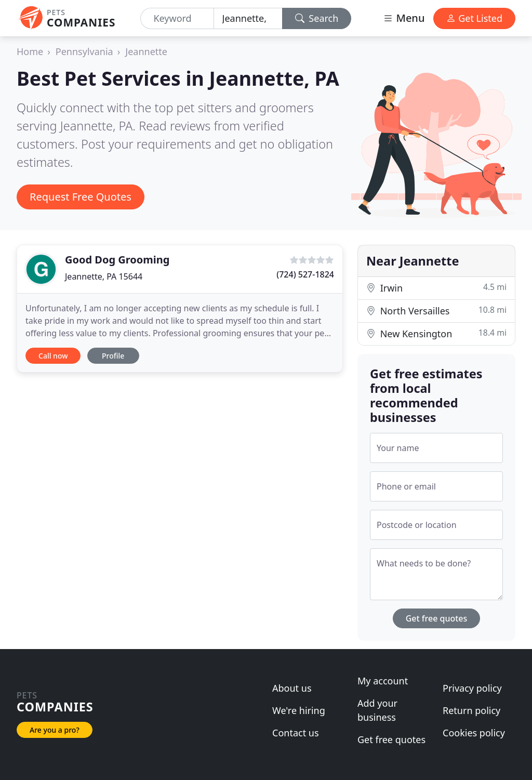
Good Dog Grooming (117, 260)
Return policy (471, 710)
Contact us (296, 733)
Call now (53, 356)
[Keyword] (177, 18)
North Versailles (436, 310)
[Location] (248, 18)
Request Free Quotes (81, 197)
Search (317, 18)
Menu (404, 18)
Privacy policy (472, 688)
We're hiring (299, 710)
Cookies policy (474, 733)
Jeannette (146, 51)
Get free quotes (437, 618)
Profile (113, 356)
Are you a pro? (55, 730)
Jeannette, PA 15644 (104, 276)
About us (292, 688)
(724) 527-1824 (305, 274)
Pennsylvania (84, 51)
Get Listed (474, 18)
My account (383, 681)
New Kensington (436, 333)
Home (30, 51)
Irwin (436, 288)
